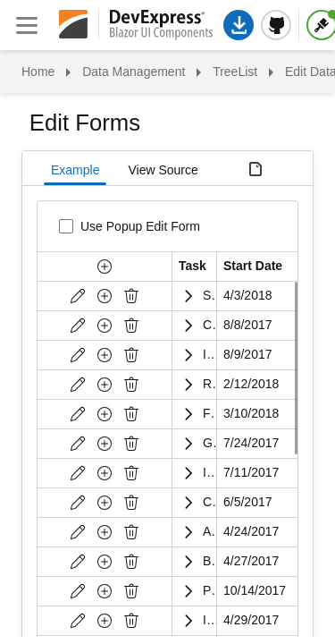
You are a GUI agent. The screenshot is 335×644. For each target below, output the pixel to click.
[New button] (105, 267)
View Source (163, 170)
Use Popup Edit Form (140, 226)
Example (75, 170)
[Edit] (78, 296)
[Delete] (131, 296)
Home (38, 72)
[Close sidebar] (27, 25)
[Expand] (188, 296)
